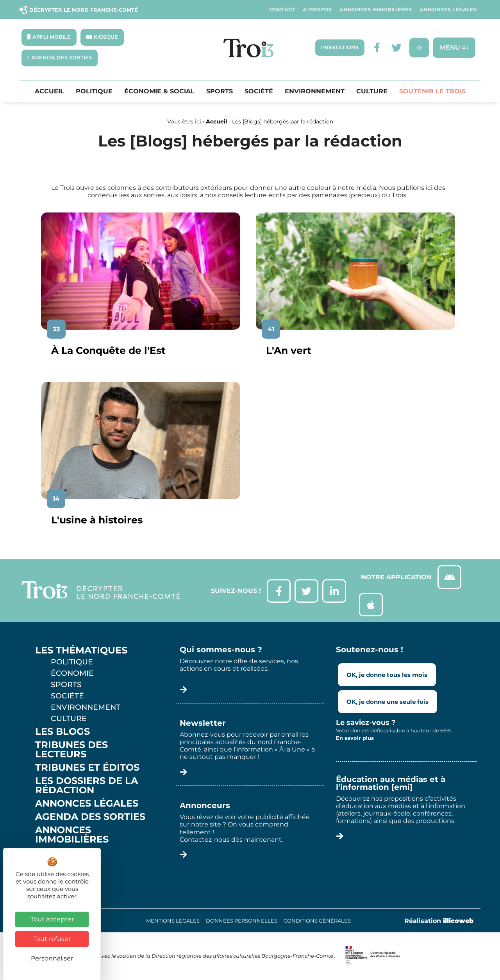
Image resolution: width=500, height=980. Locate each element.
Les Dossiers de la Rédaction (87, 785)
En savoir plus (355, 738)
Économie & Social (159, 91)
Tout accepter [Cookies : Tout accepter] (52, 919)
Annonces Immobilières (376, 10)
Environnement (315, 91)
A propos (317, 10)
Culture (372, 91)
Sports (220, 91)
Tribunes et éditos (87, 768)
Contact (282, 10)
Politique (94, 91)
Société (259, 91)
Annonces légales (448, 10)
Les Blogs (62, 732)
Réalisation (439, 921)
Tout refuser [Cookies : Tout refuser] (52, 939)
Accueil (49, 91)
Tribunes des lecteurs (71, 750)
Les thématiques (81, 650)
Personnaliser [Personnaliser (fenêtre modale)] (52, 958)
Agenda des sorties (90, 817)
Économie (72, 673)
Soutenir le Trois (432, 91)
